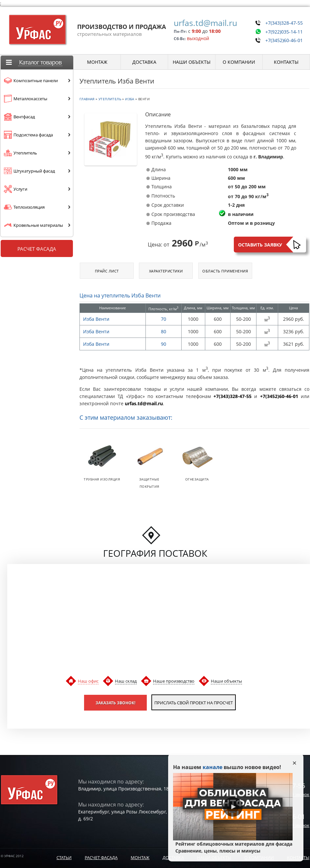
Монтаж (140, 857)
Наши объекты (226, 681)
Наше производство (174, 681)
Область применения (225, 271)
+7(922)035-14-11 (282, 29)
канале (212, 767)
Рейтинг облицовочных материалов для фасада (233, 847)
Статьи (64, 857)
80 (164, 331)
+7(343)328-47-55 (282, 22)
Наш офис (88, 681)
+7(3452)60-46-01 (282, 37)
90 (164, 344)
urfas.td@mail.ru (201, 23)
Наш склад (126, 681)
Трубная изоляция (102, 479)
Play (233, 807)
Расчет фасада (37, 249)
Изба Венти (96, 319)
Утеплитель (110, 99)
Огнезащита (197, 479)
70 (164, 319)
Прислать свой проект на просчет (194, 702)
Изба (130, 99)
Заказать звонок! (107, 702)
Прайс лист (107, 271)
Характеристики (166, 271)
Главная (87, 99)
